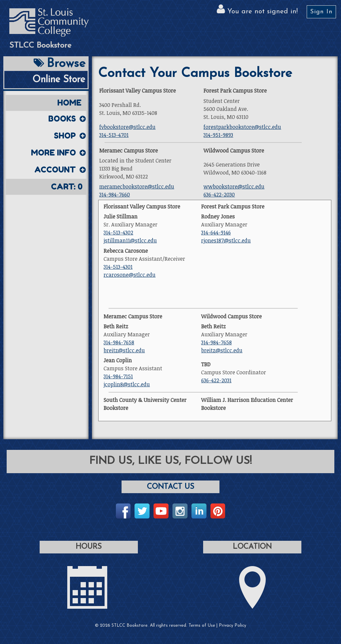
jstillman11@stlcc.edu (130, 240)
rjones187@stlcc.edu (226, 240)
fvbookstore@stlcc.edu (127, 127)
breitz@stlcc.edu (124, 350)
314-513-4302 (118, 232)
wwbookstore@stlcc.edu (234, 186)
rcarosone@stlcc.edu (130, 275)
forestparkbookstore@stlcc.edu (242, 127)
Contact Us (170, 487)
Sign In (321, 12)
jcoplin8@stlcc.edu (127, 384)
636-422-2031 (216, 380)
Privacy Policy (232, 626)
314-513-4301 (118, 267)
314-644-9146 (216, 232)
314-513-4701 (114, 135)
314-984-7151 (118, 376)
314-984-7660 (115, 194)
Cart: (67, 187)
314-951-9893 (218, 135)
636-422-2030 (219, 194)
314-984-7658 (119, 342)
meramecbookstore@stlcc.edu (137, 186)
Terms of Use (202, 626)
